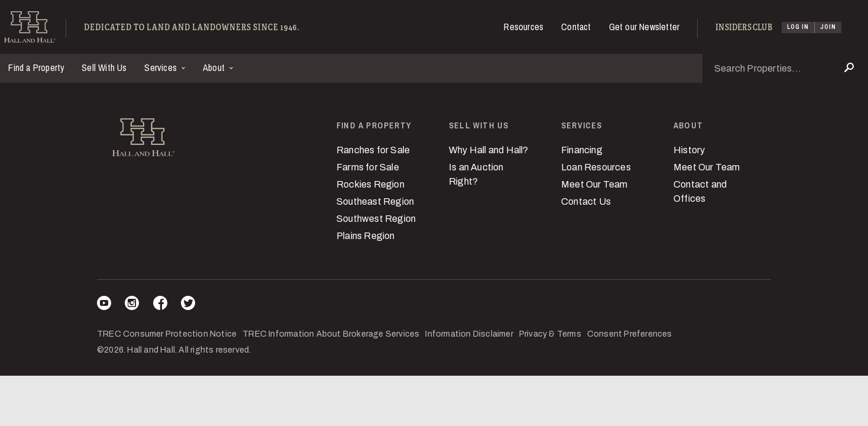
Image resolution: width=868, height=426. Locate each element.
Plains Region (366, 236)
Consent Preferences (630, 334)
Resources (524, 27)
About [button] (215, 67)
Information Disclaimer (469, 334)
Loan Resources (596, 167)
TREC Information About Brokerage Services (331, 334)
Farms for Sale (368, 167)
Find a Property (36, 67)
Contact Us (586, 201)
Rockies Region (370, 184)
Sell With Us (104, 67)
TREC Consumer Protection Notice (167, 334)
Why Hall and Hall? (489, 150)
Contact (576, 27)
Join (828, 27)
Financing (582, 150)
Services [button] (162, 67)
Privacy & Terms (550, 334)
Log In (798, 27)
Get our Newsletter (644, 27)
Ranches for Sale (373, 150)
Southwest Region (376, 219)
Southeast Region (375, 201)
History (689, 150)
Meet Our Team (595, 184)
